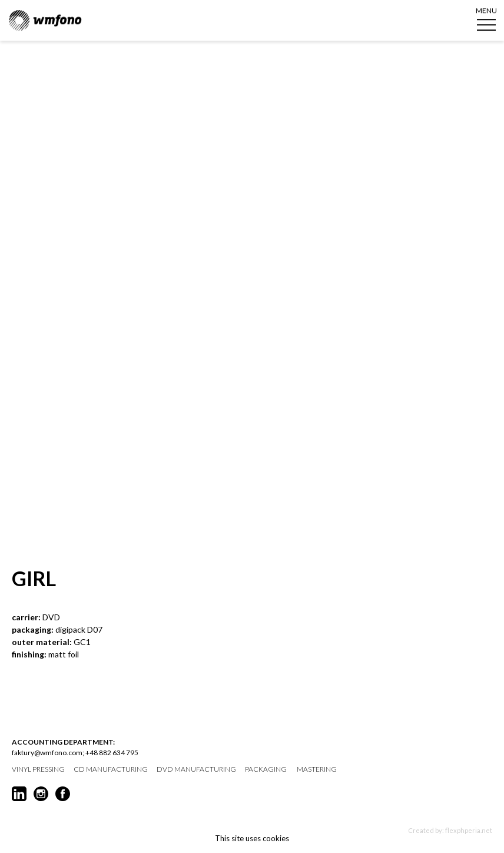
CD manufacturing (111, 769)
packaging (266, 769)
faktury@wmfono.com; (48, 753)
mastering (317, 769)
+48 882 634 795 (112, 753)
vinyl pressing (38, 769)
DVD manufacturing (196, 769)
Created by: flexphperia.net (450, 830)
